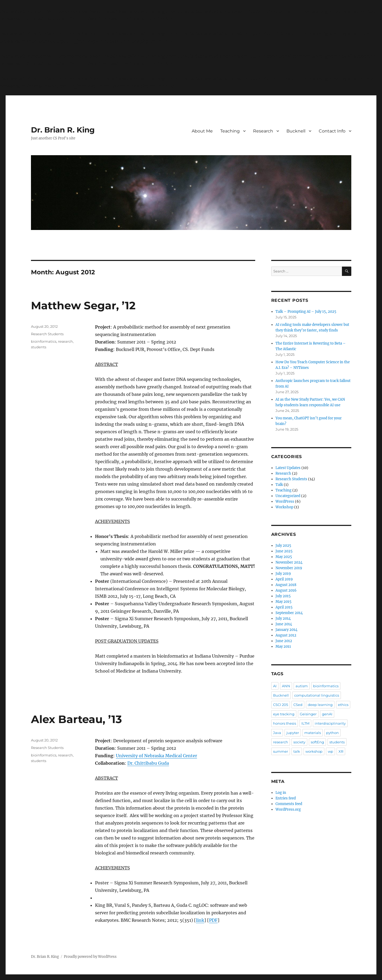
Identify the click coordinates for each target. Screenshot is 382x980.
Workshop (284, 507)
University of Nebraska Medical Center (156, 756)
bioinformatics (44, 341)
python (332, 733)
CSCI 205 (281, 705)
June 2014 (284, 624)
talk (297, 751)
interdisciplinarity (330, 723)
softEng (317, 742)
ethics (343, 705)
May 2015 (283, 602)
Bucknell (296, 131)
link (200, 920)
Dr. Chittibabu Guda (148, 763)
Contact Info (332, 131)
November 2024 (289, 562)
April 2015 (284, 607)
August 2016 (286, 590)
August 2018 (286, 585)
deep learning (320, 705)
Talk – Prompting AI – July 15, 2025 (306, 312)
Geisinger (308, 714)
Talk (279, 485)
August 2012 (286, 635)
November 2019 (289, 568)
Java (277, 733)
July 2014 (283, 618)
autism (302, 686)
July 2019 (283, 574)
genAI (327, 714)
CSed (298, 705)
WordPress (285, 501)
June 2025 (284, 551)
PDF (213, 920)
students (39, 347)
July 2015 (283, 596)
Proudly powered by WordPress (90, 957)
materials (313, 733)
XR (341, 751)
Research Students (47, 334)
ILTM (305, 723)
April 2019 (284, 579)
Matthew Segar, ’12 (83, 305)
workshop (314, 751)
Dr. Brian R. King (63, 130)
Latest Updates (288, 468)
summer (281, 751)
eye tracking (284, 714)
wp (330, 751)
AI (275, 686)
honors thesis (285, 723)
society (299, 742)
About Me (202, 131)
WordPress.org (288, 809)
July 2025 (283, 546)
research (65, 341)
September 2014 (289, 613)
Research (263, 131)
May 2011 (283, 647)
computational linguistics (317, 695)
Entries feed (286, 798)
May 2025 (284, 557)
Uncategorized (288, 496)
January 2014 (286, 630)
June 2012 (284, 641)
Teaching (230, 131)
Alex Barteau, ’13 (76, 719)
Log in (281, 793)
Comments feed (289, 804)
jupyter (293, 733)
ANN (286, 686)
